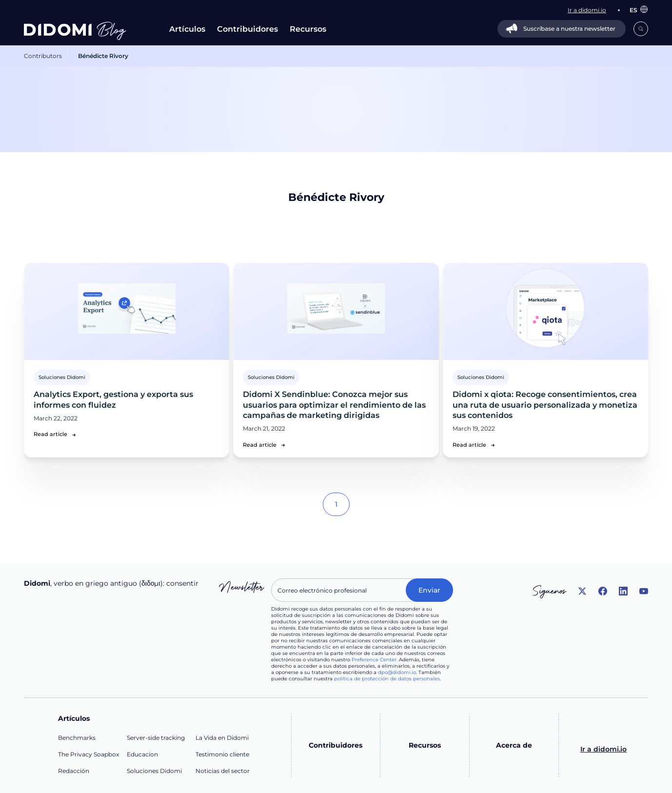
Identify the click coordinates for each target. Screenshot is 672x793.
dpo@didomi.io (397, 672)
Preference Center (374, 660)
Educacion (142, 754)
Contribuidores (247, 29)
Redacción (74, 771)
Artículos (187, 29)
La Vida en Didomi (222, 738)
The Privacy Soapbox (89, 754)
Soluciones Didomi (154, 771)
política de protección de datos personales (387, 679)
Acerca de (514, 745)
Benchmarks (77, 738)
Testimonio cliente (222, 754)
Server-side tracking (156, 738)
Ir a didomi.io (603, 749)
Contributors (43, 56)
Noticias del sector (223, 771)
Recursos (308, 29)
